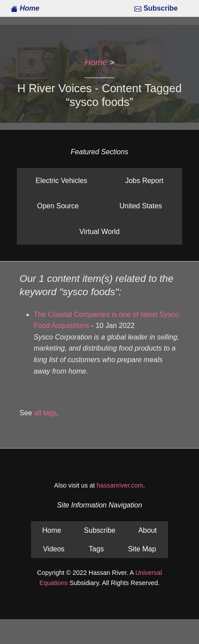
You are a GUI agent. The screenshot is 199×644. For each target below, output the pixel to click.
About (148, 530)
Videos (54, 549)
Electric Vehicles (61, 181)
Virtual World (99, 232)
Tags (96, 549)
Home (25, 8)
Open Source (58, 206)
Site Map (142, 549)
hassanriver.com (120, 485)
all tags (45, 413)
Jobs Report (144, 181)
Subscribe (156, 8)
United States (140, 206)
